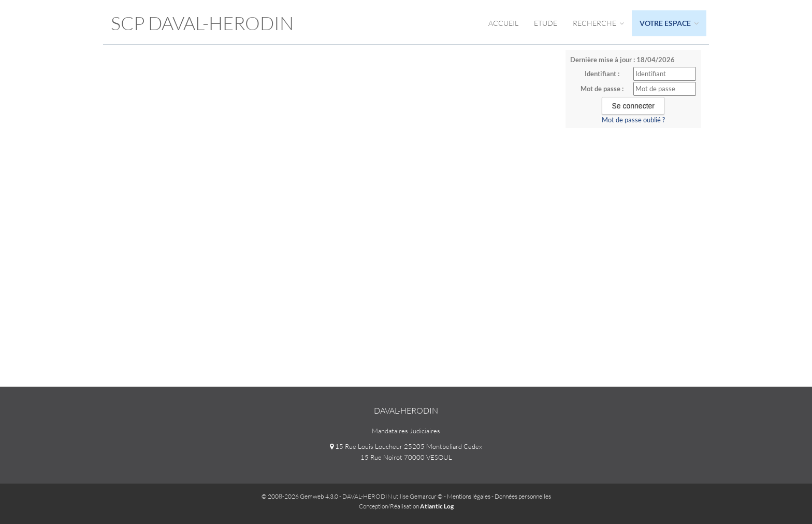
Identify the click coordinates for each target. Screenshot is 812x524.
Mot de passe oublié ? (633, 120)
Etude (546, 23)
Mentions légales (469, 496)
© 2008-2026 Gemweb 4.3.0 (300, 496)
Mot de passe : (602, 89)
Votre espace (669, 23)
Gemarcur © (426, 496)
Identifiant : (602, 74)
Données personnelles (523, 496)
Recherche (598, 23)
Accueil (503, 23)
